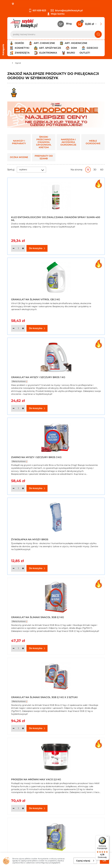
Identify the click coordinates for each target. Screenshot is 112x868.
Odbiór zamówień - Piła (21, 800)
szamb (30, 722)
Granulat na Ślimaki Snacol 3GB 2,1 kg (81, 377)
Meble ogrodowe (93, 142)
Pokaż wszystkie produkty (86, 659)
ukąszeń (44, 702)
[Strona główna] (8, 63)
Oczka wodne (19, 157)
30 (95, 170)
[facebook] (55, 851)
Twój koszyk (79, 788)
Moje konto (58, 14)
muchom (99, 697)
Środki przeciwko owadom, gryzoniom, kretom (44, 142)
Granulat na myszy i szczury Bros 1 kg (25, 298)
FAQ (10, 808)
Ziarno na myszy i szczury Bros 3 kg (79, 298)
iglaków (89, 678)
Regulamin (14, 788)
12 (88, 170)
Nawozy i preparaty (19, 142)
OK (104, 861)
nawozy (92, 676)
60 (102, 170)
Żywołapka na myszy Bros (30, 378)
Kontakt (77, 784)
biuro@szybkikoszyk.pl (67, 10)
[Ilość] (18, 248)
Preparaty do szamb (44, 157)
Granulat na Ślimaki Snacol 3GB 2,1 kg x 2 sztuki (31, 456)
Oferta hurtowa (20, 303)
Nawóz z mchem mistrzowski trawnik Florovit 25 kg (76, 614)
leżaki (10, 731)
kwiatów (13, 682)
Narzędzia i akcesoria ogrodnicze (68, 142)
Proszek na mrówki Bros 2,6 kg (80, 535)
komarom (13, 700)
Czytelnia (78, 792)
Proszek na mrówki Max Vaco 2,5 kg (78, 456)
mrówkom (86, 697)
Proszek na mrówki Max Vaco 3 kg (28, 614)
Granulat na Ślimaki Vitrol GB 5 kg (30, 535)
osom (23, 700)
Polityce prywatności (85, 842)
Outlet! (85, 53)
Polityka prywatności (19, 792)
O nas (11, 784)
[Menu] (107, 837)
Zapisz (44, 826)
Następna (60, 659)
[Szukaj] (98, 34)
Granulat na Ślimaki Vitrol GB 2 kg (80, 218)
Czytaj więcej (85, 861)
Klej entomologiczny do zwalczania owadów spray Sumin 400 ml (31, 218)
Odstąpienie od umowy (21, 804)
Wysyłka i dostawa (18, 796)
